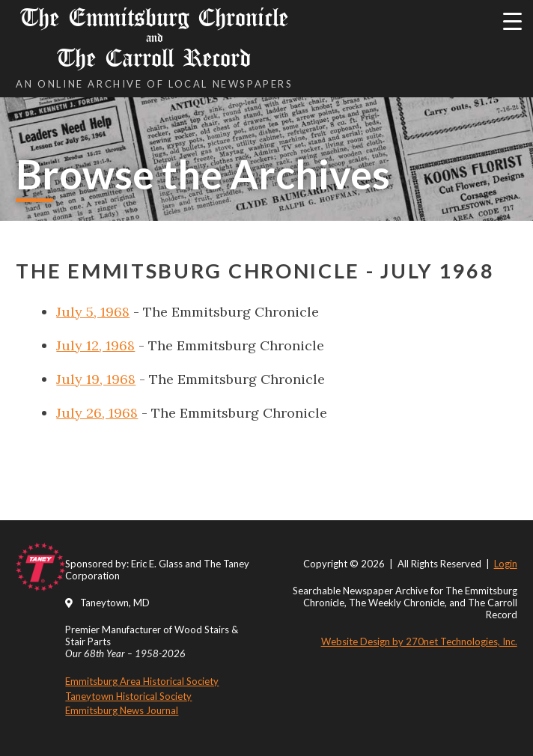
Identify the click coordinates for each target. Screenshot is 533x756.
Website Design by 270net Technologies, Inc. (419, 641)
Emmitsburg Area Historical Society (142, 681)
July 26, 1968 (97, 413)
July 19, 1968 (96, 379)
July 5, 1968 (93, 312)
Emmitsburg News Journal (122, 710)
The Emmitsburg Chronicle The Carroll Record (154, 38)
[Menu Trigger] (512, 21)
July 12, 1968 (95, 345)
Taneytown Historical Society (128, 696)
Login (506, 564)
